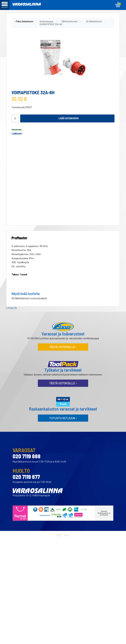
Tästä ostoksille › (63, 344)
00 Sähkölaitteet (94, 22)
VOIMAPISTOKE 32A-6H (51, 24)
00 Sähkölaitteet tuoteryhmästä (29, 296)
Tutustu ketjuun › (63, 416)
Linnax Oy (12, 305)
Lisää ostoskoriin (69, 118)
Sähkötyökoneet (70, 22)
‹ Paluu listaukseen (24, 21)
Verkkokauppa (46, 22)
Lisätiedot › (17, 134)
